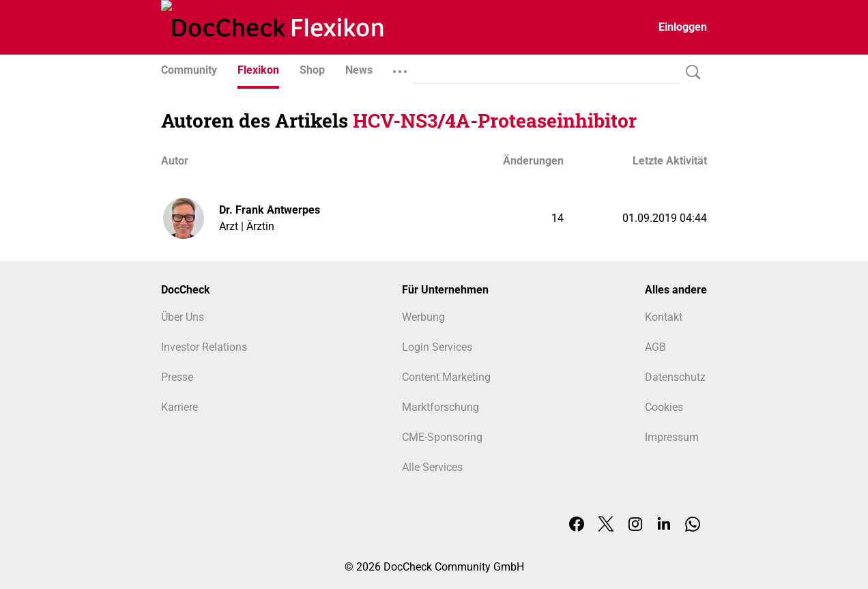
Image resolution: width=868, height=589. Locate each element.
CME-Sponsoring (442, 437)
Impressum (672, 437)
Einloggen (683, 27)
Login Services (437, 347)
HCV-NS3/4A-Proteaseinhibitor (495, 120)
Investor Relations (204, 347)
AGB (655, 347)
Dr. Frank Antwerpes (270, 210)
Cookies (664, 407)
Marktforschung (440, 407)
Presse (177, 377)
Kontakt (664, 317)
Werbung (423, 317)
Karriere (179, 407)
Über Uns (183, 317)
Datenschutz (675, 377)
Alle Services (432, 467)
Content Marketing (446, 377)
